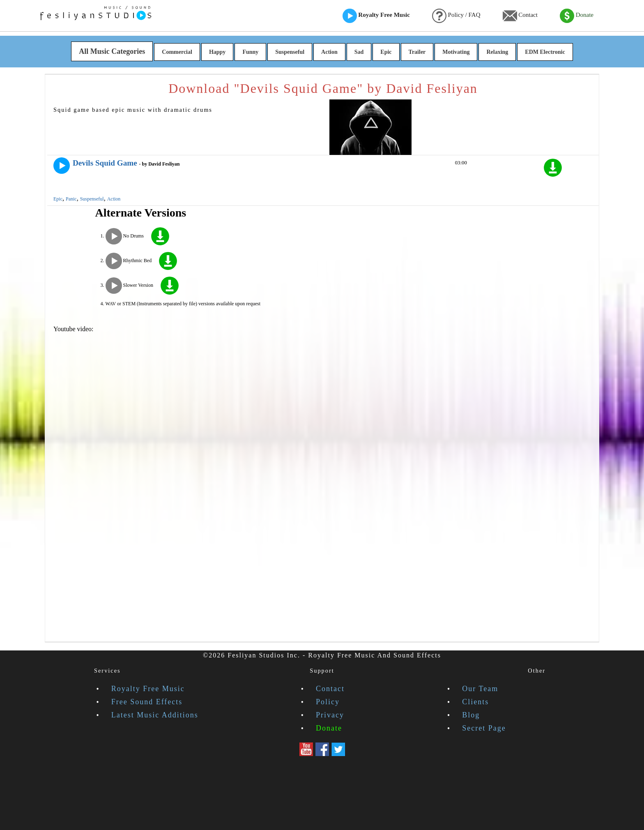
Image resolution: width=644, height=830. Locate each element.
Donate (577, 16)
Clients (475, 702)
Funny (250, 52)
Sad (359, 52)
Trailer (417, 52)
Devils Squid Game (105, 163)
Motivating (456, 52)
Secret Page (484, 728)
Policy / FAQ (456, 16)
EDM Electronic (545, 52)
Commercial (177, 52)
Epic (386, 52)
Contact (520, 16)
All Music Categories (112, 51)
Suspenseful (290, 52)
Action (329, 52)
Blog (471, 715)
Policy (328, 702)
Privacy (330, 715)
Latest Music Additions (155, 715)
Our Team (480, 689)
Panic (71, 199)
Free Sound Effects (147, 702)
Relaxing (497, 52)
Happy (217, 52)
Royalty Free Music (376, 16)
